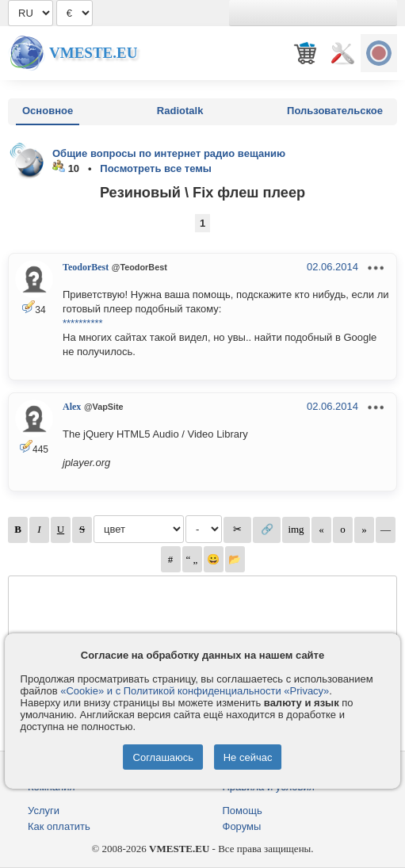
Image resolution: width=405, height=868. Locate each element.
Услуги (44, 811)
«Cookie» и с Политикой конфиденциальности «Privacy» (195, 691)
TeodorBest (86, 267)
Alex (72, 407)
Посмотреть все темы (156, 168)
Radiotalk (180, 111)
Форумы (242, 826)
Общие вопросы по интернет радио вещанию (169, 153)
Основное (48, 111)
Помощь (243, 811)
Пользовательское (335, 111)
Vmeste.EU (93, 53)
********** (83, 323)
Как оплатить (59, 826)
